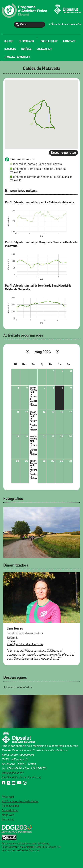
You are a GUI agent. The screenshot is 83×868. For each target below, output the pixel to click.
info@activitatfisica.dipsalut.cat (21, 778)
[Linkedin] (14, 783)
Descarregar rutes (63, 153)
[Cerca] (30, 25)
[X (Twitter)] (9, 783)
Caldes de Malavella (42, 69)
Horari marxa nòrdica (19, 687)
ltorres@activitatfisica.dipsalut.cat (25, 645)
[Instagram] (25, 783)
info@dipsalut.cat (12, 773)
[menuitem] (9, 41)
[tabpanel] (41, 533)
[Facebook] (3, 783)
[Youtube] (19, 783)
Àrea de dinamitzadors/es (65, 24)
